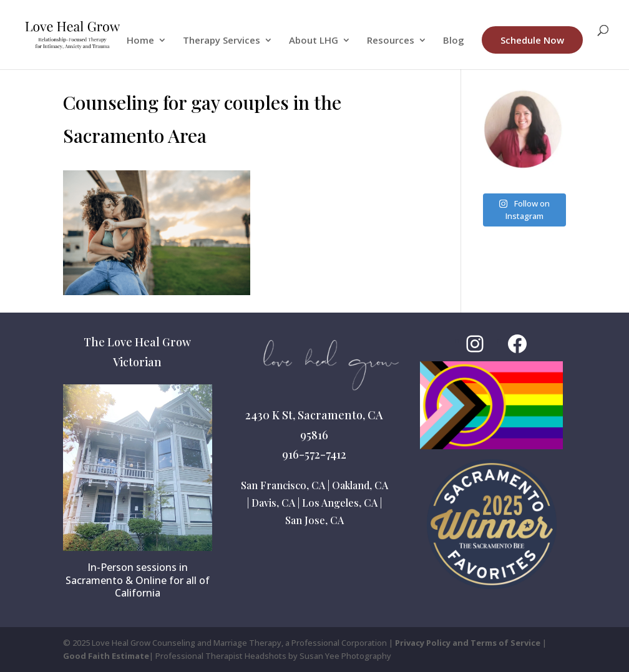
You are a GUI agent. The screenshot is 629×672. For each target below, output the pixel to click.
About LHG (314, 41)
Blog (454, 41)
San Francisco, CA (283, 485)
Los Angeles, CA (340, 503)
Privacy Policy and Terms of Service (468, 643)
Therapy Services (222, 41)
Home (140, 41)
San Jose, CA (314, 520)
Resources (391, 41)
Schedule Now (532, 40)
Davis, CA (273, 503)
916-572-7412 (314, 454)
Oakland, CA (360, 485)
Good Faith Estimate (106, 656)
